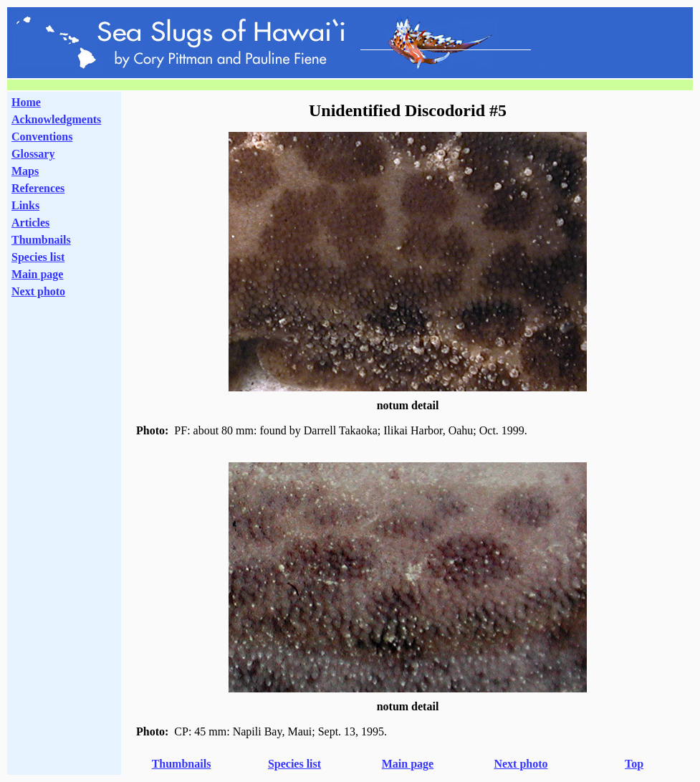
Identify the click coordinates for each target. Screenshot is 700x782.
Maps (25, 171)
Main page (37, 274)
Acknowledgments (56, 119)
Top (634, 764)
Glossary (33, 154)
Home (26, 102)
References (38, 188)
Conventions (42, 137)
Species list (38, 257)
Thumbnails (41, 240)
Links (25, 205)
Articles (30, 223)
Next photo (521, 764)
